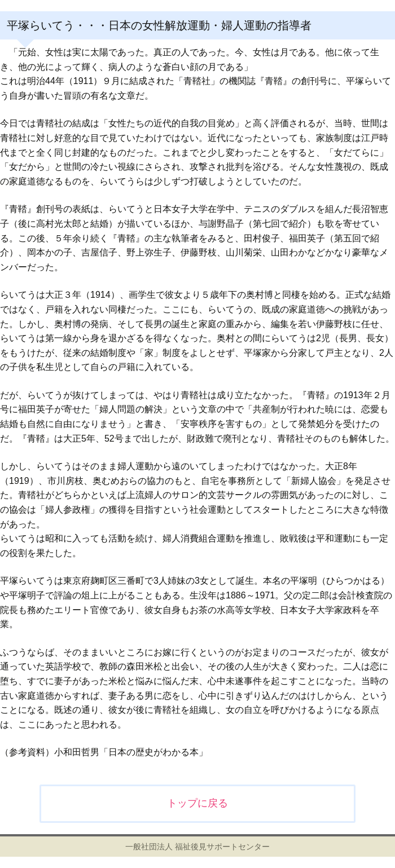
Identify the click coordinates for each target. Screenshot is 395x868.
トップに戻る (197, 803)
